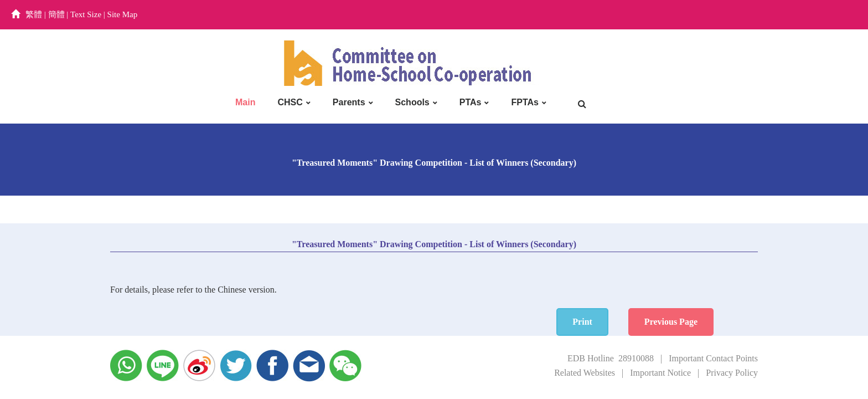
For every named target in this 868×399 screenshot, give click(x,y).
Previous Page (715, 322)
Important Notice (660, 373)
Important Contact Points (713, 358)
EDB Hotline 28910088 (611, 358)
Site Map (123, 14)
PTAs (471, 102)
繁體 (34, 14)
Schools (412, 102)
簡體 (56, 14)
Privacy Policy (732, 373)
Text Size (86, 14)
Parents (349, 102)
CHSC (290, 102)
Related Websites (585, 373)
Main (245, 102)
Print (627, 322)
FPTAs (525, 102)
